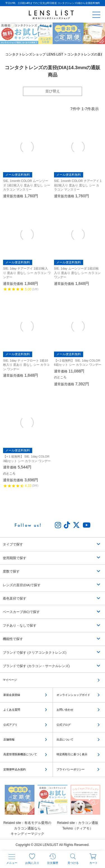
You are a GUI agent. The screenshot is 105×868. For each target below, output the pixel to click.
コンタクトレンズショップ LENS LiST (34, 55)
